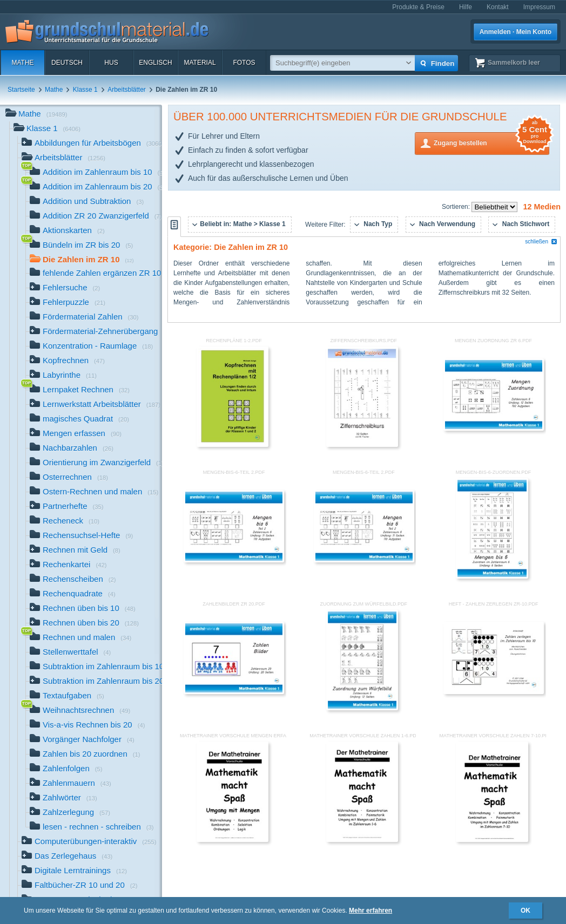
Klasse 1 (85, 90)
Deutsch (67, 63)
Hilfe (466, 7)
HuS (111, 63)
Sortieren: (457, 207)
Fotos (244, 63)
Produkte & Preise (418, 7)
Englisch (155, 63)
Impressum (539, 7)
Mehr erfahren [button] (370, 911)
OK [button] (525, 911)
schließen (541, 242)
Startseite (21, 90)
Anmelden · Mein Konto (516, 32)
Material (200, 63)
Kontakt (498, 7)
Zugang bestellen (491, 142)
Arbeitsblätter (127, 90)
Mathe (22, 63)
